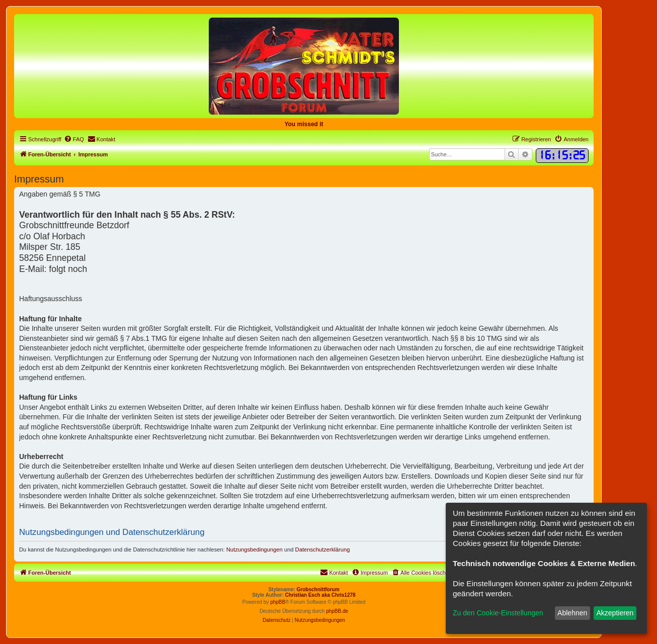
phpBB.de (337, 611)
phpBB (278, 602)
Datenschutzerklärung (323, 549)
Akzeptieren (615, 613)
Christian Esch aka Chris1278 (320, 595)
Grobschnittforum (318, 589)
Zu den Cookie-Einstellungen (498, 613)
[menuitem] (74, 139)
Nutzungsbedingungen (255, 549)
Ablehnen (572, 613)
